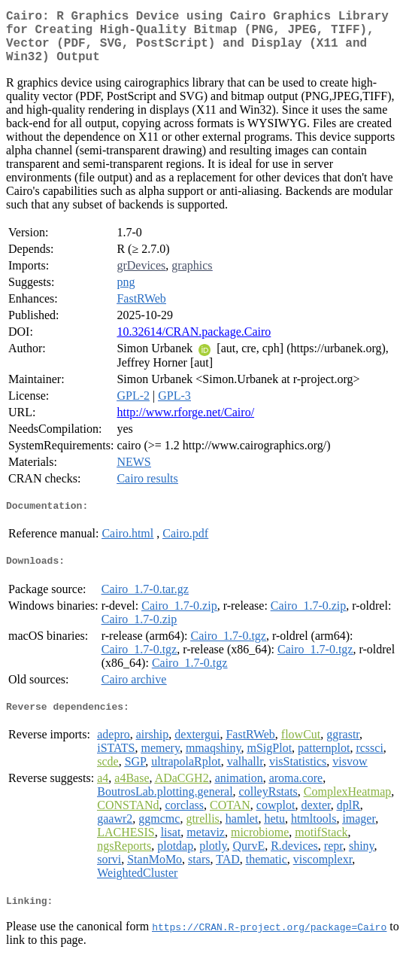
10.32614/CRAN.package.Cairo (194, 344)
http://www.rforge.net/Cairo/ (185, 424)
